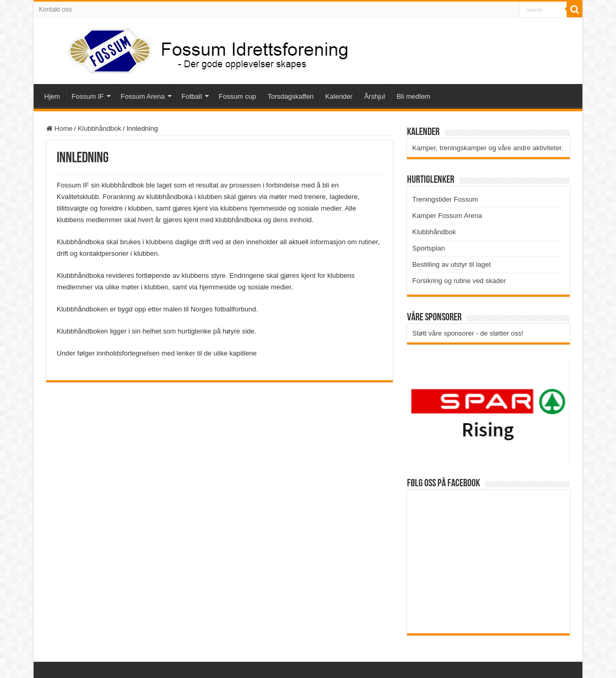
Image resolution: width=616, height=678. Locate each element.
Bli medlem (413, 96)
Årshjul (374, 96)
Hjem (52, 96)
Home (59, 128)
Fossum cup (238, 96)
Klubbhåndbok (100, 128)
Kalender (339, 96)
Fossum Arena (143, 96)
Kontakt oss (55, 9)
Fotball (192, 96)
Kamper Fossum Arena (447, 216)
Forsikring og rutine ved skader (459, 281)
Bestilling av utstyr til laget (452, 264)
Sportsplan (429, 248)
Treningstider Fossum (445, 199)
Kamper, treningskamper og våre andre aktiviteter (487, 148)
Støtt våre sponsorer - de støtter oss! (468, 333)
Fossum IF (87, 96)
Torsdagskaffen (290, 96)
